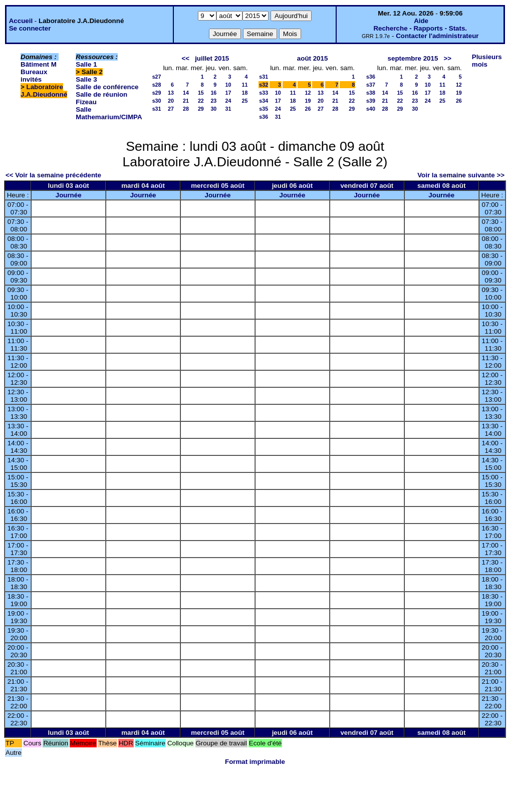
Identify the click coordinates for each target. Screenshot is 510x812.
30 (213, 109)
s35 (264, 109)
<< (185, 58)
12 (308, 93)
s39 (371, 101)
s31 (157, 109)
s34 (264, 101)
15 (201, 93)
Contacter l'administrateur (437, 36)
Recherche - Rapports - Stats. (420, 28)
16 (213, 93)
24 (228, 101)
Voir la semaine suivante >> (461, 175)
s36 (264, 117)
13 (171, 93)
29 (201, 109)
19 (308, 101)
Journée (69, 195)
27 (171, 109)
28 (186, 109)
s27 (157, 77)
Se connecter (30, 28)
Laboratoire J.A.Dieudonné (44, 91)
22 (201, 101)
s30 (157, 101)
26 (308, 109)
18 (244, 93)
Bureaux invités (34, 76)
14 (186, 93)
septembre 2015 (413, 58)
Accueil (21, 21)
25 (244, 101)
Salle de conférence (107, 87)
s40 (371, 109)
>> (447, 58)
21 (186, 101)
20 (171, 101)
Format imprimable (255, 762)
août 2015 (313, 58)
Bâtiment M (39, 64)
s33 (264, 93)
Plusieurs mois (487, 61)
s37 (371, 85)
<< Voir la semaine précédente (53, 175)
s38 (371, 93)
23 (213, 101)
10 (228, 85)
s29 (157, 93)
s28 (157, 85)
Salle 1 (86, 64)
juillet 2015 (212, 58)
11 (244, 85)
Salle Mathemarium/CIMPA (109, 113)
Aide (421, 21)
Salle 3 (86, 79)
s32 (264, 85)
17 (228, 93)
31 (228, 109)
